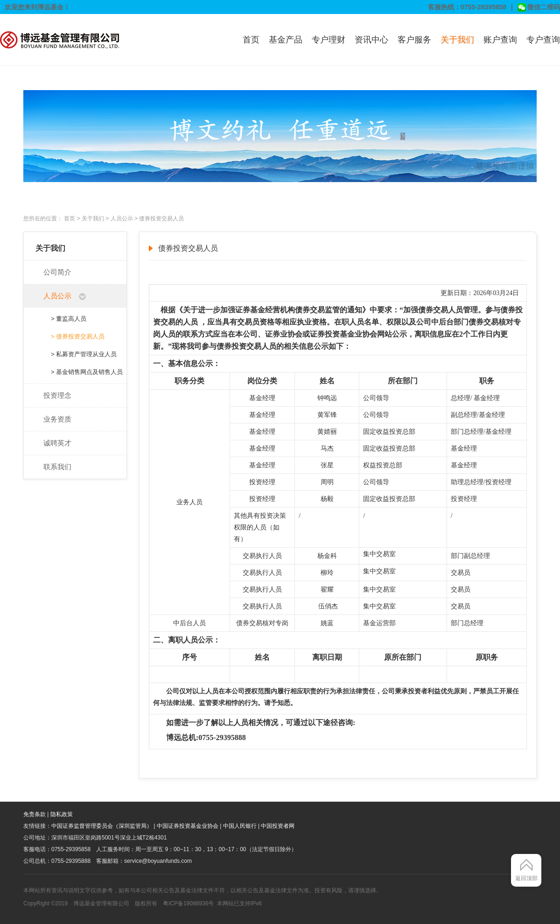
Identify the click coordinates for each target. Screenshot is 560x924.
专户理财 (329, 40)
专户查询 (543, 40)
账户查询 (500, 40)
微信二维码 (539, 7)
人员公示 (122, 219)
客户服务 (414, 40)
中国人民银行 (240, 826)
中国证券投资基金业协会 (188, 826)
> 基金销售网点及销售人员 (87, 372)
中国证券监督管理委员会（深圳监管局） (102, 826)
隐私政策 (62, 814)
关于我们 (457, 40)
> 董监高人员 (69, 319)
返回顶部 (526, 878)
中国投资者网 (278, 826)
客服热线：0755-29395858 (467, 7)
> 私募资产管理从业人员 (84, 354)
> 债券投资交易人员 (78, 336)
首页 (251, 40)
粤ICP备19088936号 (188, 903)
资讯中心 (371, 40)
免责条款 (35, 814)
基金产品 (286, 40)
